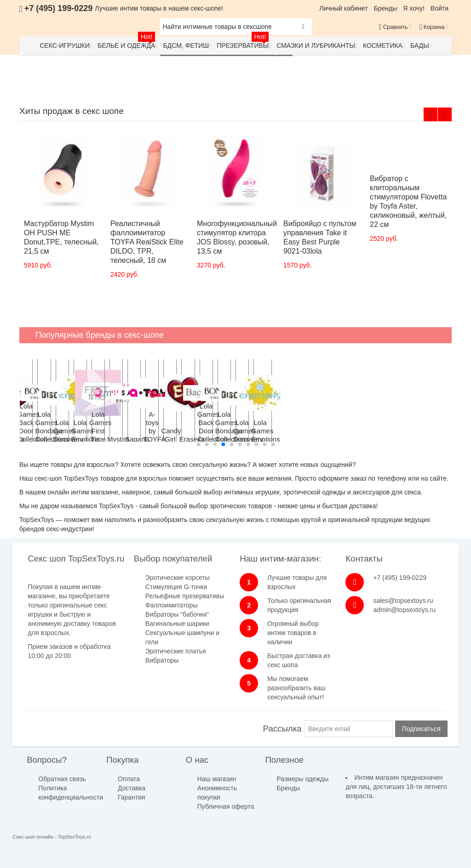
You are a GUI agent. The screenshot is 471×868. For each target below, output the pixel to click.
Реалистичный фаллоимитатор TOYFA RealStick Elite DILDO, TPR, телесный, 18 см (147, 242)
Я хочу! (414, 8)
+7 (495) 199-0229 (400, 578)
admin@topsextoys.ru (404, 610)
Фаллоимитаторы (172, 605)
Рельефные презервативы (185, 596)
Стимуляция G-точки (176, 587)
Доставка (132, 788)
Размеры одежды (302, 779)
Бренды (386, 8)
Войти (439, 8)
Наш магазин (217, 779)
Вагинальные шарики (177, 624)
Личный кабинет (343, 8)
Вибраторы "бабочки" (177, 614)
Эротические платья (176, 651)
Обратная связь (62, 779)
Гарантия (132, 797)
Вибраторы (162, 660)
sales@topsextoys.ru (403, 601)
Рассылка (282, 729)
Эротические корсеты (178, 578)
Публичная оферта (226, 806)
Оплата (129, 779)
